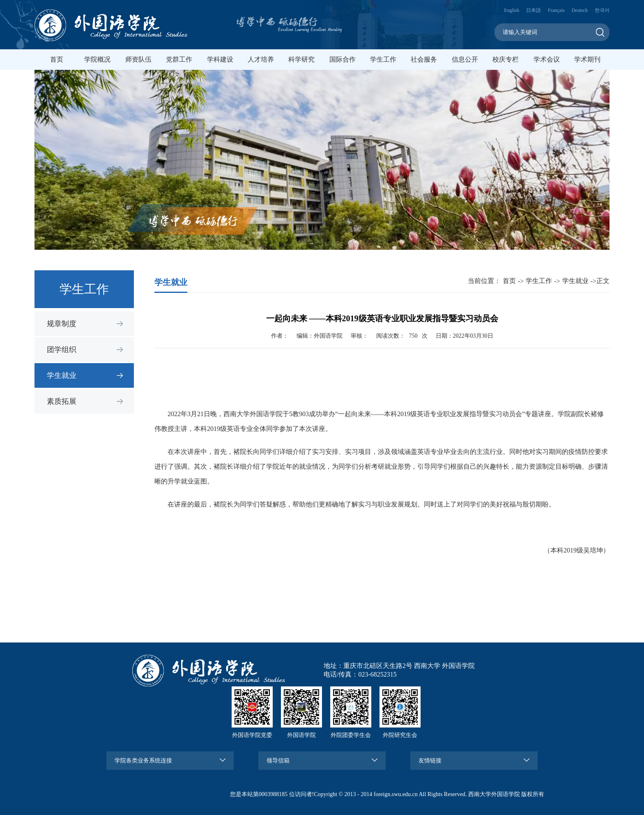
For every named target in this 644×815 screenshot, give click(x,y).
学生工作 (383, 59)
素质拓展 (62, 401)
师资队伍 (138, 59)
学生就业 (62, 375)
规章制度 (62, 324)
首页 (57, 59)
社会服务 (424, 59)
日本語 (534, 10)
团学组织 (62, 350)
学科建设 (220, 59)
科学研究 (301, 59)
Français (556, 10)
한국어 (602, 10)
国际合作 (343, 59)
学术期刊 (587, 59)
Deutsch (580, 10)
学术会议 (547, 59)
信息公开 (465, 59)
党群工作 (179, 59)
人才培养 (261, 59)
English (512, 10)
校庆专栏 (506, 59)
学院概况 (97, 59)
